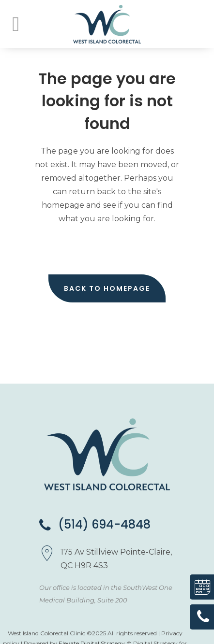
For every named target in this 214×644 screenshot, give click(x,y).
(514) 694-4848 (95, 524)
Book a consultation (199, 587)
